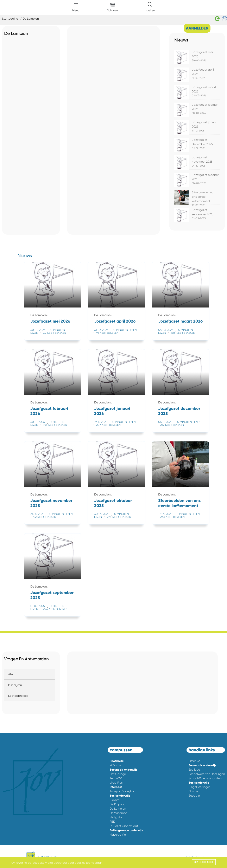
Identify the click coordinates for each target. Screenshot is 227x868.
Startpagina (10, 19)
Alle (11, 674)
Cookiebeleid (195, 857)
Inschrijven (15, 685)
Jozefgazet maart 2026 (180, 321)
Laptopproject (18, 696)
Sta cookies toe (204, 862)
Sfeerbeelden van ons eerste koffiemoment (204, 197)
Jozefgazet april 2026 (115, 321)
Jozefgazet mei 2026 (50, 321)
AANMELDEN (197, 28)
